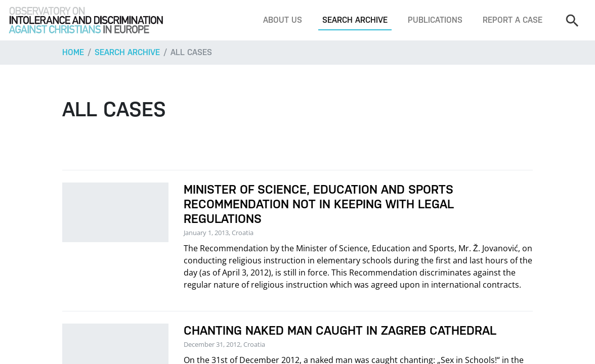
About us (283, 20)
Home (73, 52)
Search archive (355, 20)
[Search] (572, 20)
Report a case (513, 20)
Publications (435, 20)
